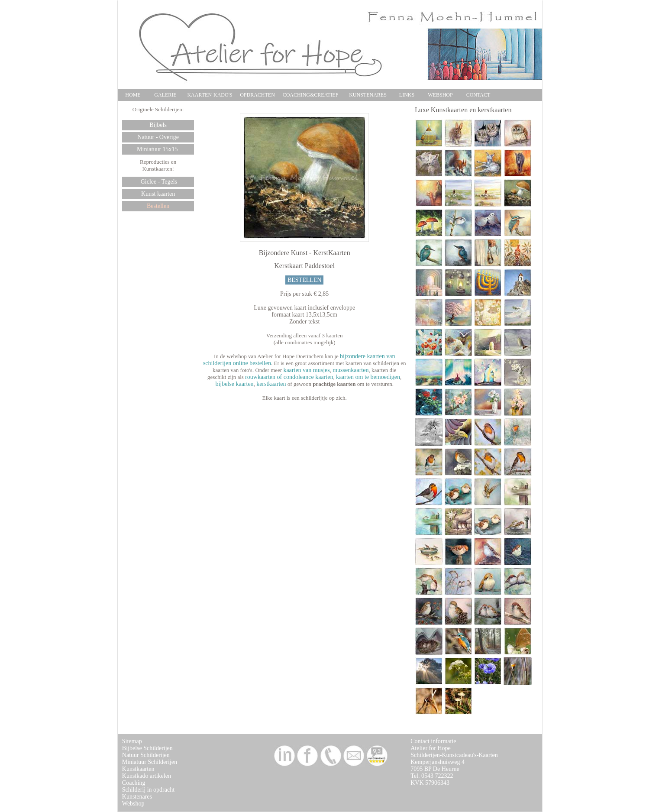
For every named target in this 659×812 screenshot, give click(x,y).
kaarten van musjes (306, 370)
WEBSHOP (440, 95)
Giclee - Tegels (158, 182)
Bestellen (158, 206)
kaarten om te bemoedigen (368, 377)
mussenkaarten (350, 370)
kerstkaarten (271, 384)
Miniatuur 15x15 (158, 149)
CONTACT (478, 95)
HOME (133, 95)
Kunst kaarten (158, 194)
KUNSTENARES (368, 95)
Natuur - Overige (158, 137)
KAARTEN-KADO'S (210, 95)
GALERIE (165, 95)
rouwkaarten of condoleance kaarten (289, 377)
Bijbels (158, 125)
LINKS (407, 95)
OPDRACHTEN (257, 95)
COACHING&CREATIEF (311, 95)
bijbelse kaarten (234, 384)
